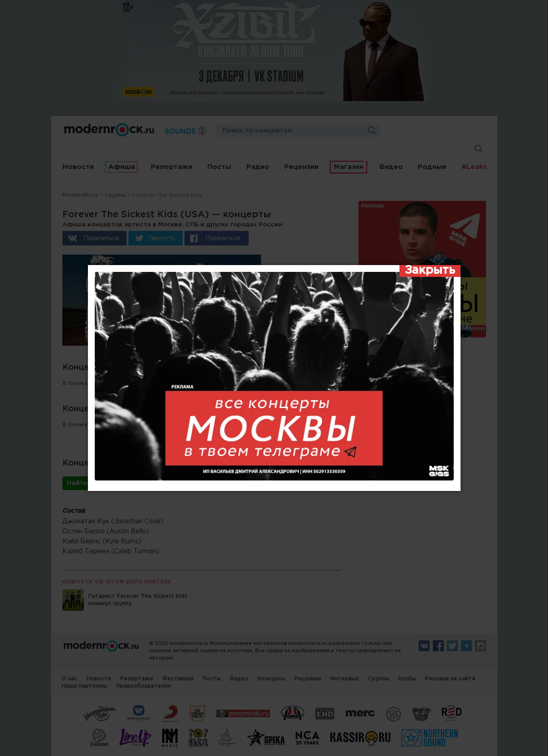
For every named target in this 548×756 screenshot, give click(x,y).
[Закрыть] (430, 271)
